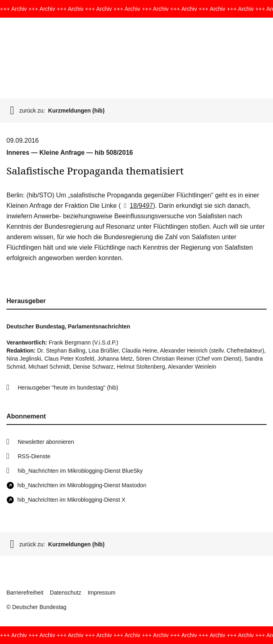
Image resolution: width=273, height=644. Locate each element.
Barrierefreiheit (25, 593)
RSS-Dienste (34, 456)
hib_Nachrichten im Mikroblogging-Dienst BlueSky (80, 471)
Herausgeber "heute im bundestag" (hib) (68, 388)
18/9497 (137, 206)
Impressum (102, 593)
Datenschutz (66, 593)
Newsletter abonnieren (46, 442)
